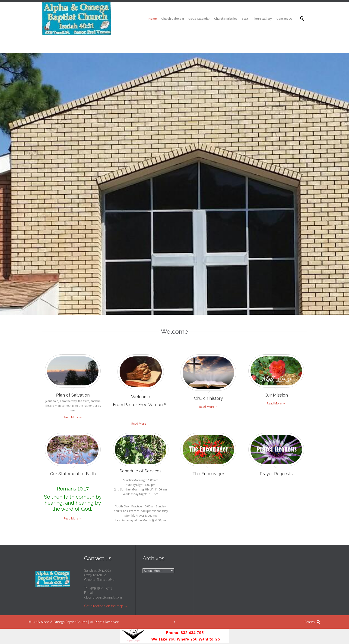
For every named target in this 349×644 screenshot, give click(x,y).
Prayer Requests (276, 474)
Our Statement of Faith (73, 474)
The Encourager (208, 474)
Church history (208, 398)
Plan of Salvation (73, 395)
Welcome (141, 397)
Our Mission (276, 395)
